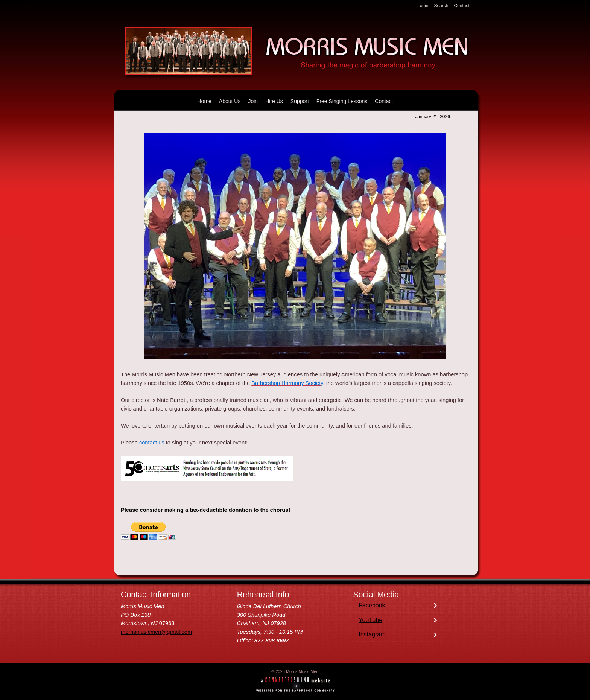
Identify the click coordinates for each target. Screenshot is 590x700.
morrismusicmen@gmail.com (156, 632)
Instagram (372, 634)
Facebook (372, 605)
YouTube (370, 620)
